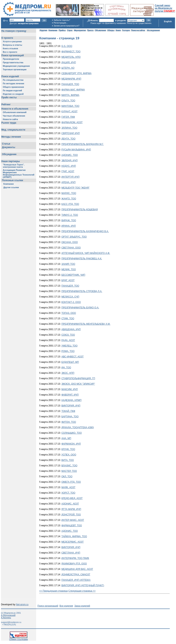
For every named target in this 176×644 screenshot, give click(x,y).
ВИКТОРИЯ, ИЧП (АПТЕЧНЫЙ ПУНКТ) (83, 585)
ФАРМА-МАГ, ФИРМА (73, 90)
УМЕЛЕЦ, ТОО (70, 346)
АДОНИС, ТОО (70, 155)
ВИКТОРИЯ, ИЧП (71, 406)
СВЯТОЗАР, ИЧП (71, 133)
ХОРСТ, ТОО (68, 493)
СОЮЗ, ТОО (68, 335)
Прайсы (62, 30)
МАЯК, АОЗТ (68, 487)
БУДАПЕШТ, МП (70, 362)
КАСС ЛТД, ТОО (70, 204)
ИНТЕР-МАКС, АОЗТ (73, 520)
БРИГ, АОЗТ (68, 280)
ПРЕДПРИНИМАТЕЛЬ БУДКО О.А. (80, 308)
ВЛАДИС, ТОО (69, 466)
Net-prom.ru (22, 605)
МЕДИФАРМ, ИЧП (71, 79)
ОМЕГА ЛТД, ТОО (71, 482)
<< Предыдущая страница (53, 591)
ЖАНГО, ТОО (69, 199)
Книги (118, 30)
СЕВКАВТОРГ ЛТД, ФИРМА (76, 73)
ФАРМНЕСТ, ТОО (71, 52)
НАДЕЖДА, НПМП (72, 400)
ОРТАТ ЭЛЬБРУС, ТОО (74, 237)
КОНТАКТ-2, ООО (71, 302)
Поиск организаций (48, 606)
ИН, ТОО (66, 368)
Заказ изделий (82, 606)
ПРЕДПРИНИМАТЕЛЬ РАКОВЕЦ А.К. (82, 259)
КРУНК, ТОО (68, 449)
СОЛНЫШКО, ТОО (72, 433)
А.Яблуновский (8, 615)
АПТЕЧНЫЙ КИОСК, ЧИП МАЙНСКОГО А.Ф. (86, 253)
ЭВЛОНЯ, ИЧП (70, 161)
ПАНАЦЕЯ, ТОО (70, 84)
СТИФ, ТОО (68, 318)
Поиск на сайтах (138, 30)
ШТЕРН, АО (68, 68)
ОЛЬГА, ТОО (68, 101)
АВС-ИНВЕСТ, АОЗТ (73, 357)
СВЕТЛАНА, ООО (71, 248)
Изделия (43, 30)
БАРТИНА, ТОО (70, 417)
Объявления (100, 30)
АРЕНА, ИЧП (69, 182)
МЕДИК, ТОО (69, 269)
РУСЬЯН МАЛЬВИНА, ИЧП (76, 150)
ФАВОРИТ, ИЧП (70, 395)
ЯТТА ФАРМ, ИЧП (71, 509)
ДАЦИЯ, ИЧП (69, 62)
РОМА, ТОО (68, 351)
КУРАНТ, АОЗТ (70, 111)
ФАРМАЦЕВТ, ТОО (72, 526)
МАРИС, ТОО (69, 193)
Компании (53, 30)
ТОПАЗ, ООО (69, 313)
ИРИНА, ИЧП (69, 226)
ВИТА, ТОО (68, 460)
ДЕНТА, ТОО (68, 139)
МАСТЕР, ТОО (69, 471)
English (168, 21)
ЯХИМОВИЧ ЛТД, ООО (74, 564)
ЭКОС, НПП (68, 373)
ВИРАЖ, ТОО (69, 220)
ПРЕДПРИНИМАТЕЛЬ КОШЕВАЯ (80, 210)
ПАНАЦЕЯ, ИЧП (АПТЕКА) (76, 580)
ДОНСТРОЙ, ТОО (71, 515)
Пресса (90, 30)
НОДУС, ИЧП (69, 166)
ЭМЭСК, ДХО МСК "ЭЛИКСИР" (78, 384)
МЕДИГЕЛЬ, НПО (71, 57)
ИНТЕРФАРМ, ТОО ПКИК (75, 558)
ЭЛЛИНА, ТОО (69, 128)
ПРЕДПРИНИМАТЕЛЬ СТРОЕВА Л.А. (82, 291)
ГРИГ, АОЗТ (68, 171)
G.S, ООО (67, 46)
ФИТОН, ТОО (69, 422)
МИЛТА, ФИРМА (70, 95)
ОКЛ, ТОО (67, 476)
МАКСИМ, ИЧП (70, 389)
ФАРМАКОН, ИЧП (71, 444)
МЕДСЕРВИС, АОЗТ (73, 542)
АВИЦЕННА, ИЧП (71, 329)
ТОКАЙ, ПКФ (68, 411)
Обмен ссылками (19, 638)
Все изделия (66, 606)
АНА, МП (66, 438)
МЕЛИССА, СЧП (70, 297)
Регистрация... (61, 23)
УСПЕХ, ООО (69, 455)
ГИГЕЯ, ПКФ (68, 117)
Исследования (153, 30)
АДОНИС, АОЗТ (70, 504)
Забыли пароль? (62, 20)
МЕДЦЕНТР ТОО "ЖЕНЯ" (76, 188)
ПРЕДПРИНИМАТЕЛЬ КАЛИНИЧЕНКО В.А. (85, 231)
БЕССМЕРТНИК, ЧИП (73, 275)
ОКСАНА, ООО (70, 242)
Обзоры (111, 30)
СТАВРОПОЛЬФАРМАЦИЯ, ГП (78, 378)
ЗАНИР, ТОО (68, 264)
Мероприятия (80, 30)
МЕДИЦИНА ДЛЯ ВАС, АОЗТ (77, 569)
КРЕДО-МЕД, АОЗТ (72, 498)
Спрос (70, 30)
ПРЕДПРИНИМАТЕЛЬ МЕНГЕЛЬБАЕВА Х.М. (86, 324)
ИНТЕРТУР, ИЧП (71, 177)
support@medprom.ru (11, 622)
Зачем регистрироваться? (67, 26)
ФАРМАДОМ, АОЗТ (72, 122)
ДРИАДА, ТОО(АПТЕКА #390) (78, 427)
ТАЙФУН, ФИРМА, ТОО (74, 536)
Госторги (126, 30)
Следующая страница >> (82, 591)
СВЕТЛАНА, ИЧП (71, 553)
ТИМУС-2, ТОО (70, 215)
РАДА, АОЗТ (68, 340)
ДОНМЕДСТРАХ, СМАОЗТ (76, 575)
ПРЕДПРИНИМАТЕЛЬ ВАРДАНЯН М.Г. (83, 144)
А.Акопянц (6, 618)
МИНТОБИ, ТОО (70, 106)
